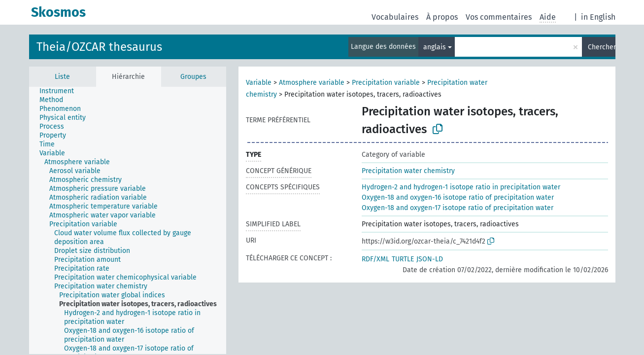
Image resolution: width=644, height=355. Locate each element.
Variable (259, 83)
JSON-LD (430, 259)
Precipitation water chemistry (408, 171)
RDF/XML (375, 259)
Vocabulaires (395, 17)
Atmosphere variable (312, 83)
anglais (435, 47)
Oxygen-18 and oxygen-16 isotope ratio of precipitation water (458, 197)
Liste (62, 77)
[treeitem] (61, 91)
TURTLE (403, 259)
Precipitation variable (386, 83)
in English (598, 17)
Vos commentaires (499, 17)
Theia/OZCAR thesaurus (99, 47)
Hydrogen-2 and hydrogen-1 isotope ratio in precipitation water (461, 187)
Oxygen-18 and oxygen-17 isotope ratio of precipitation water (458, 208)
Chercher (602, 47)
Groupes (193, 77)
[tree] (128, 220)
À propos (442, 17)
